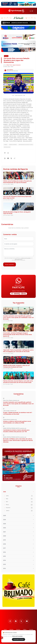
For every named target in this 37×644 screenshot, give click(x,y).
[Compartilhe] (14, 158)
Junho (19, 496)
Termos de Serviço (19, 259)
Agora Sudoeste (17, 65)
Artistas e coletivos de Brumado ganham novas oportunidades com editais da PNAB (17, 422)
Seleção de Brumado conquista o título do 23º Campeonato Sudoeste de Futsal (16, 366)
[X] (11, 158)
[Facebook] (8, 158)
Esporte (6, 56)
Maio (19, 499)
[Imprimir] (8, 153)
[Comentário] (5, 153)
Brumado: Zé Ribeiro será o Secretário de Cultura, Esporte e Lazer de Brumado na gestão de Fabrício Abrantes (18, 440)
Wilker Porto (9, 65)
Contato (31, 630)
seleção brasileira (13, 145)
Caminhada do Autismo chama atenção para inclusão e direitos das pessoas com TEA (16, 431)
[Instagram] (10, 621)
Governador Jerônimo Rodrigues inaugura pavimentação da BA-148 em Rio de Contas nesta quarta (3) (18, 335)
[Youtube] (27, 621)
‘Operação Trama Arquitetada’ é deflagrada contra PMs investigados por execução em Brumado (18, 351)
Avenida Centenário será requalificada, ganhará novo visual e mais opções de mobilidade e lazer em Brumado (18, 317)
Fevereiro (19, 508)
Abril (19, 502)
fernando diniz (7, 147)
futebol (6, 145)
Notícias (11, 630)
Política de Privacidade (26, 258)
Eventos (18, 630)
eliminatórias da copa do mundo (26, 145)
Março (19, 505)
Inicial (5, 630)
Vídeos (25, 630)
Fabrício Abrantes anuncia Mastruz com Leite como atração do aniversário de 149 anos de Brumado (18, 382)
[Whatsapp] (5, 158)
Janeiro (19, 511)
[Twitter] (21, 621)
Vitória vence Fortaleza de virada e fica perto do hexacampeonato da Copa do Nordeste (17, 182)
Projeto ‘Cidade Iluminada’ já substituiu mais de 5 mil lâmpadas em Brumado (18, 413)
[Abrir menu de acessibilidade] (2, 638)
